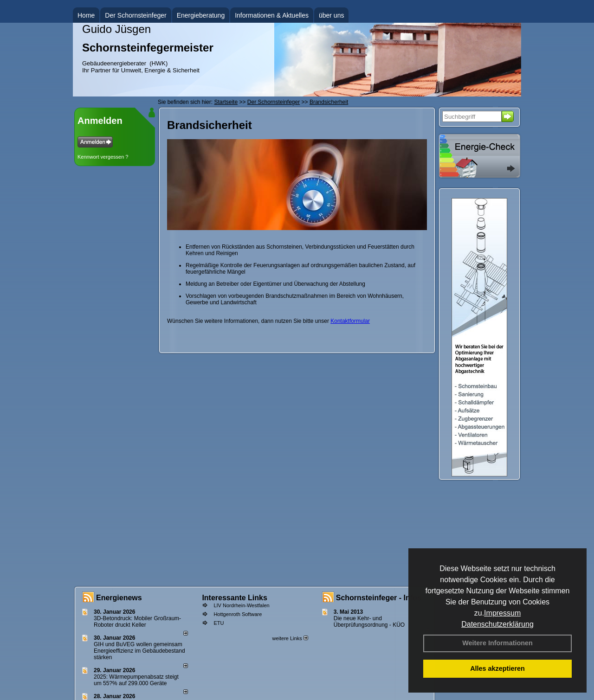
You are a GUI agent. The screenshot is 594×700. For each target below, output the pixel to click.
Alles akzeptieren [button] (497, 668)
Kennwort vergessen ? (103, 157)
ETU (219, 623)
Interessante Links (235, 598)
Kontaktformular (350, 321)
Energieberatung (201, 15)
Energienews (119, 598)
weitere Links (290, 638)
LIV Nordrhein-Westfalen (241, 605)
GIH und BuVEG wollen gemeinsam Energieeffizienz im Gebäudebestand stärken (139, 651)
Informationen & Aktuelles (272, 15)
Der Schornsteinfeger (136, 15)
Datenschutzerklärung (497, 624)
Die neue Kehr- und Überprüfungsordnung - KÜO (369, 622)
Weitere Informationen (497, 643)
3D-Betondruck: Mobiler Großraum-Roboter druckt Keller (137, 622)
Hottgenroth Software (238, 614)
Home (86, 15)
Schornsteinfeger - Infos (379, 598)
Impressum (502, 613)
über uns (331, 15)
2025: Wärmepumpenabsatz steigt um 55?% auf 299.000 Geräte (136, 680)
